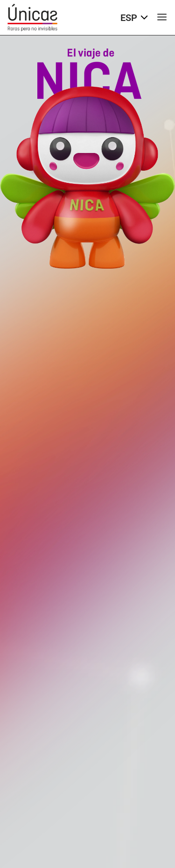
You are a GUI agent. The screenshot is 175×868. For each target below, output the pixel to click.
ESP (134, 18)
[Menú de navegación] (162, 18)
